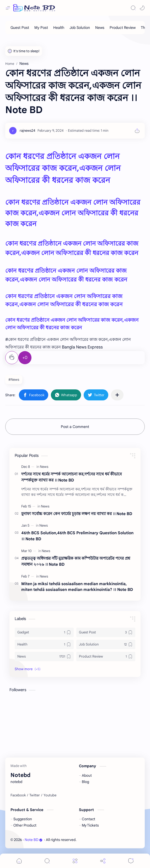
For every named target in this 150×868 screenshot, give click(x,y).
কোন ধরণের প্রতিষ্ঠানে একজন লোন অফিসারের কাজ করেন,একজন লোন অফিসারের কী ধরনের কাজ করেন (63, 168)
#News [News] (14, 380)
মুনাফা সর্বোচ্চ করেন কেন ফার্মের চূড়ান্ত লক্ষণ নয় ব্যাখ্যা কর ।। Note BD (77, 514)
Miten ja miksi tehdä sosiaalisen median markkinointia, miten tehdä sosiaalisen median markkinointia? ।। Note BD (77, 587)
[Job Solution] (80, 28)
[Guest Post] (20, 28)
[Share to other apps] (117, 395)
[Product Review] (123, 28)
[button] (142, 8)
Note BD (34, 840)
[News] (100, 28)
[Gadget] (44, 632)
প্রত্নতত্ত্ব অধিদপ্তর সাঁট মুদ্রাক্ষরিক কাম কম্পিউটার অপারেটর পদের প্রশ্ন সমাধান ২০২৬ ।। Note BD (76, 561)
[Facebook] (18, 795)
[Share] (103, 861)
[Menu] (75, 861)
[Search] (133, 8)
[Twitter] (35, 795)
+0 (25, 358)
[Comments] (131, 861)
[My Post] (41, 28)
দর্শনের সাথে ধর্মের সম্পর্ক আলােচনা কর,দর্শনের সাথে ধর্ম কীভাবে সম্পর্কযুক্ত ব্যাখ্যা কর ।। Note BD (71, 477)
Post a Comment (75, 427)
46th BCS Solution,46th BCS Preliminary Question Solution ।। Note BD (77, 536)
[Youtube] (50, 795)
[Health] (59, 28)
